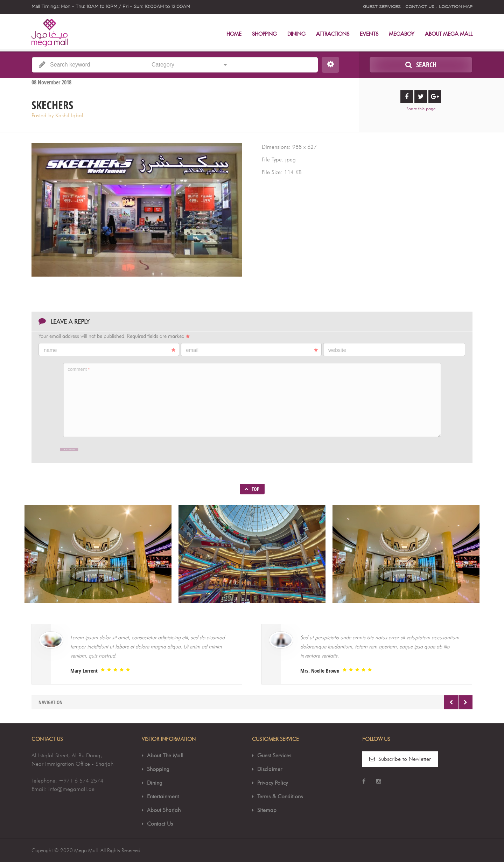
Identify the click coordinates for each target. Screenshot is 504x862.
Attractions (333, 34)
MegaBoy (402, 34)
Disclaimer (270, 769)
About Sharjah (164, 810)
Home (234, 34)
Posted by (57, 115)
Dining (296, 34)
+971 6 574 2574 (81, 781)
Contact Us (420, 7)
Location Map (456, 7)
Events (369, 34)
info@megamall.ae (71, 789)
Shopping (264, 34)
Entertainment (163, 796)
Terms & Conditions (280, 796)
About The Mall (165, 755)
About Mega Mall (449, 34)
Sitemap (267, 810)
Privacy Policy (272, 783)
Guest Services (382, 7)
